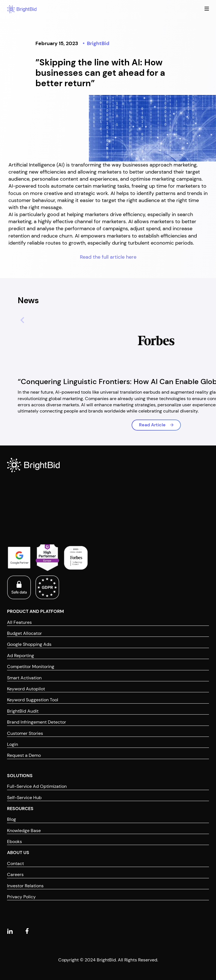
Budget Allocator (24, 633)
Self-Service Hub (24, 798)
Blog (12, 819)
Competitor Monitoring (31, 667)
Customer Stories (25, 733)
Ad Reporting (21, 656)
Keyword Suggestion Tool (33, 700)
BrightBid (98, 43)
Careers (15, 874)
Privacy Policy (21, 897)
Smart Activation (24, 678)
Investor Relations (25, 886)
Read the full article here (108, 257)
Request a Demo (24, 755)
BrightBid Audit (23, 711)
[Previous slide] (20, 319)
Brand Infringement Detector (37, 722)
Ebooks (14, 842)
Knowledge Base (24, 831)
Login (13, 744)
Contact (15, 863)
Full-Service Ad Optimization (37, 786)
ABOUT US (18, 852)
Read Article (152, 425)
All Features (19, 622)
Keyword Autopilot (26, 689)
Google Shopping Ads (29, 644)
